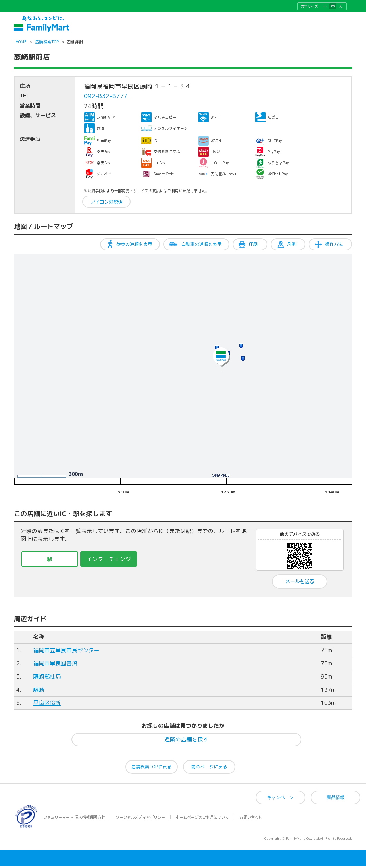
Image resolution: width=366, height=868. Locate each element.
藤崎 (39, 692)
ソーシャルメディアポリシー (140, 819)
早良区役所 (47, 706)
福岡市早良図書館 (55, 666)
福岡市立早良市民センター (66, 653)
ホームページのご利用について (202, 819)
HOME (21, 44)
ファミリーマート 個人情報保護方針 (74, 819)
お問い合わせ (251, 819)
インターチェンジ (109, 561)
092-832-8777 (106, 99)
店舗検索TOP (47, 44)
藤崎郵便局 (47, 679)
